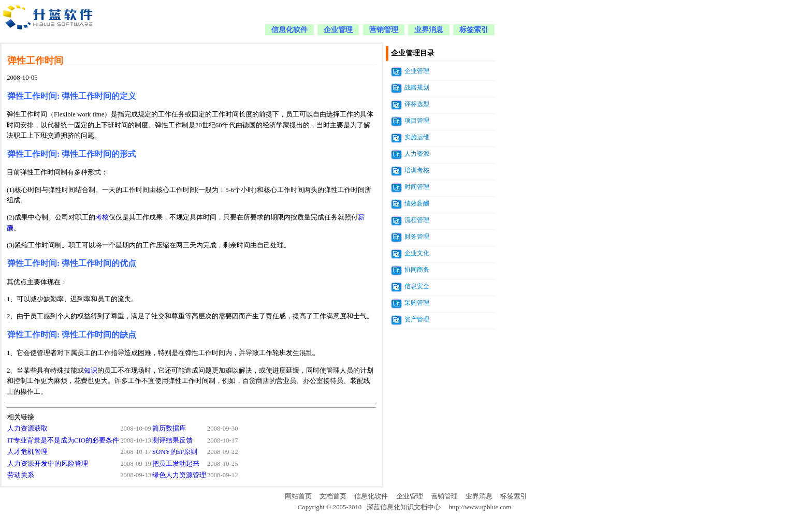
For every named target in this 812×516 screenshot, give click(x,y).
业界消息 (429, 30)
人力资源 (417, 154)
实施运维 (417, 137)
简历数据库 (169, 429)
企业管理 (338, 30)
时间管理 (417, 187)
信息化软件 (289, 30)
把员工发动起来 (176, 464)
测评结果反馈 (172, 440)
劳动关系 (21, 475)
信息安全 (417, 286)
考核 (102, 217)
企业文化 (417, 253)
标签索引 (474, 30)
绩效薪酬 (417, 203)
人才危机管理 (27, 452)
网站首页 (298, 496)
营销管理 (384, 30)
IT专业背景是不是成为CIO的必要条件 (63, 440)
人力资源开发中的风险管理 (48, 464)
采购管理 (417, 303)
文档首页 (333, 496)
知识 (91, 371)
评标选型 (417, 104)
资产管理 (417, 319)
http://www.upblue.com (480, 507)
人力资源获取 (27, 429)
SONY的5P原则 (175, 452)
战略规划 (417, 87)
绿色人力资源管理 (179, 475)
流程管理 (417, 220)
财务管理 (417, 237)
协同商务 (417, 270)
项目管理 (417, 121)
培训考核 (417, 170)
